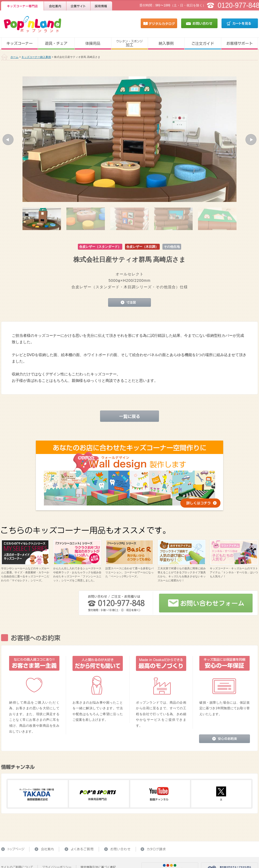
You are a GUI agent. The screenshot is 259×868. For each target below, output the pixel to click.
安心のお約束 (224, 739)
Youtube (159, 794)
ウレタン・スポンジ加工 (130, 44)
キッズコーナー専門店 (22, 5)
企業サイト (78, 5)
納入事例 (166, 44)
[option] (129, 139)
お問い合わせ (199, 23)
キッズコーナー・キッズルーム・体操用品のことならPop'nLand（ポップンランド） (29, 23)
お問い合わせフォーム (206, 603)
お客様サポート (240, 44)
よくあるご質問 (79, 849)
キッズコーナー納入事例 (36, 57)
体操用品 (93, 44)
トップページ (15, 849)
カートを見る (240, 23)
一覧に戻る (129, 416)
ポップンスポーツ (98, 794)
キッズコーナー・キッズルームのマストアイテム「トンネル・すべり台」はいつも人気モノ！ (234, 572)
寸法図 (129, 302)
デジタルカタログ (159, 23)
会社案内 (55, 5)
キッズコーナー (20, 44)
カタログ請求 (152, 849)
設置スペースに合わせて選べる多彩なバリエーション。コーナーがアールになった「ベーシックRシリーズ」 (129, 572)
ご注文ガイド (203, 44)
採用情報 (101, 5)
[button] (8, 140)
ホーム (14, 57)
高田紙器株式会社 (37, 794)
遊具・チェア (56, 44)
